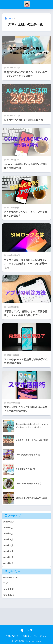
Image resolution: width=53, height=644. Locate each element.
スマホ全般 (8, 589)
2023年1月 (8, 528)
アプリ (6, 583)
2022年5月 (8, 557)
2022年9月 (8, 534)
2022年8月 (8, 539)
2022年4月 (8, 563)
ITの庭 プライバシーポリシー (35, 636)
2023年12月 (9, 522)
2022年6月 (8, 551)
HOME (26, 630)
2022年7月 (8, 545)
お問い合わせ (12, 636)
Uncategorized (11, 577)
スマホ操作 (8, 595)
